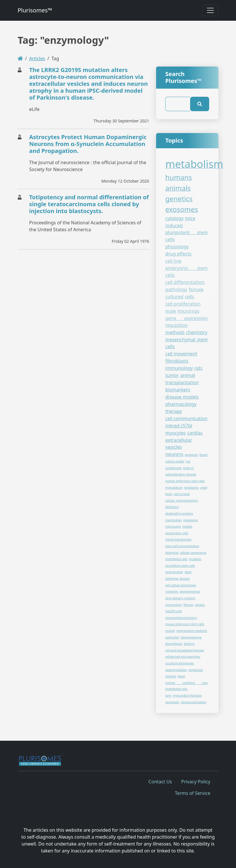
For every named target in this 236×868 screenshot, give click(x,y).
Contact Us (160, 782)
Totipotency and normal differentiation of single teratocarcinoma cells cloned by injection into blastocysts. (89, 204)
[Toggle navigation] (210, 10)
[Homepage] (20, 58)
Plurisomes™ (35, 10)
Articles (37, 58)
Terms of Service (193, 793)
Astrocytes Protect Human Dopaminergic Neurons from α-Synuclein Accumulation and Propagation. (88, 144)
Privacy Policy (196, 782)
